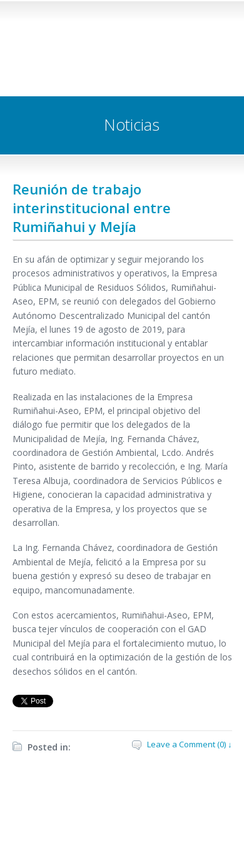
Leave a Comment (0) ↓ (190, 744)
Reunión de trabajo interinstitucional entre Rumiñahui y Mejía (92, 208)
